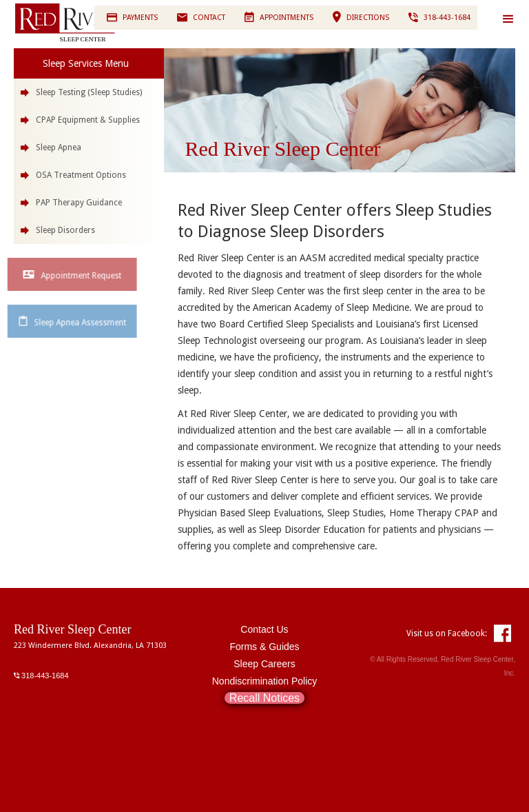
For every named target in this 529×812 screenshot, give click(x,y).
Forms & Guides (264, 647)
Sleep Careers (264, 664)
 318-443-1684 (41, 675)
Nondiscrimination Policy (265, 681)
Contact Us (264, 629)
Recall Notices (264, 698)
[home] (83, 23)
